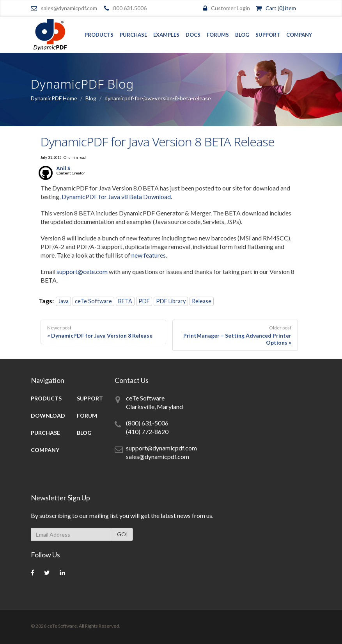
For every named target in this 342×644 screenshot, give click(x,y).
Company (299, 35)
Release (202, 301)
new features (149, 255)
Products (99, 35)
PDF (144, 301)
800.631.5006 (130, 8)
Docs (193, 35)
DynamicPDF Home (54, 98)
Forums (218, 35)
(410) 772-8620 (147, 431)
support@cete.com (82, 271)
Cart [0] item (281, 8)
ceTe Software (93, 301)
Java (63, 301)
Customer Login (230, 8)
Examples (166, 35)
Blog (242, 35)
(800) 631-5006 (147, 423)
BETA (125, 301)
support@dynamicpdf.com (161, 448)
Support (268, 35)
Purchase (133, 35)
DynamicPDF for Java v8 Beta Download (116, 197)
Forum (87, 415)
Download (48, 415)
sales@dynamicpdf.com (69, 8)
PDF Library (171, 301)
